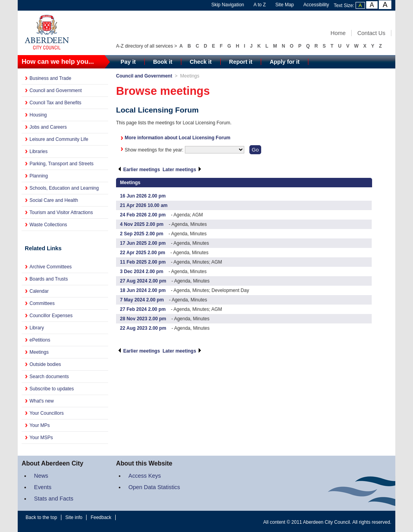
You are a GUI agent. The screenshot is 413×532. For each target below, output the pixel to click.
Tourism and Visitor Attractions (61, 212)
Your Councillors (47, 413)
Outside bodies (45, 364)
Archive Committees (51, 267)
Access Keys (145, 476)
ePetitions (40, 340)
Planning (39, 176)
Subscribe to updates (52, 389)
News (41, 476)
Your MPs (40, 425)
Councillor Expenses (51, 316)
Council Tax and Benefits (55, 103)
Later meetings (182, 170)
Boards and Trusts (49, 279)
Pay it (128, 62)
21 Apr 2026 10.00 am (144, 205)
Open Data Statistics (154, 487)
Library (37, 328)
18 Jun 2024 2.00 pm (143, 290)
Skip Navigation (228, 5)
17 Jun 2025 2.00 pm (143, 243)
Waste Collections (48, 225)
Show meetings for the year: (155, 150)
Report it (241, 62)
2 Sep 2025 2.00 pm (142, 234)
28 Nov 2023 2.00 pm (143, 319)
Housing (38, 115)
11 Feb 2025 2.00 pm (143, 262)
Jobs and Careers (48, 127)
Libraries (39, 151)
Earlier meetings (139, 170)
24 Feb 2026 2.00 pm (143, 215)
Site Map (285, 5)
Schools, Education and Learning (64, 188)
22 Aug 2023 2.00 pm (143, 328)
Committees (42, 303)
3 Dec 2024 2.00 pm (142, 272)
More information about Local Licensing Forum (178, 138)
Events (43, 487)
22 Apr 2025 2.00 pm (143, 253)
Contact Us (371, 33)
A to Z (260, 5)
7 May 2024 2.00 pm (142, 300)
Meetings (39, 352)
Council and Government (56, 91)
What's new (42, 401)
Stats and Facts (54, 499)
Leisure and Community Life (59, 139)
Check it (201, 62)
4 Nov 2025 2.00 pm (142, 224)
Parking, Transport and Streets (62, 164)
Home (338, 33)
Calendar (39, 291)
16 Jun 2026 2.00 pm (143, 196)
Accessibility (316, 5)
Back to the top (41, 517)
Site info (74, 517)
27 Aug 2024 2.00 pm (143, 281)
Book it (163, 62)
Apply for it (285, 62)
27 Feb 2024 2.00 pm (143, 309)
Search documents (49, 377)
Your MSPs (41, 438)
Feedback (101, 517)
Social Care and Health (54, 200)
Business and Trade (50, 78)
